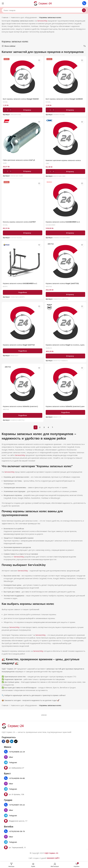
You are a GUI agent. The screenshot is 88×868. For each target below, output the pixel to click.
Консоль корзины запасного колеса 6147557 (20, 222)
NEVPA (5, 286)
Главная (5, 17)
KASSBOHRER (51, 225)
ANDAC (44, 715)
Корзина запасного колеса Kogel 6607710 (20, 345)
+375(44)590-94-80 (17, 778)
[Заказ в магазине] (85, 46)
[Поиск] (44, 10)
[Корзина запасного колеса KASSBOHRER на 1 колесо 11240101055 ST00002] (65, 200)
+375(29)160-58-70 (17, 831)
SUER (5, 163)
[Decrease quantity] (4, 110)
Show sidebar (10, 46)
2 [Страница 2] (40, 427)
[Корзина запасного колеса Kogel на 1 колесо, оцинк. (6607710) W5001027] (65, 323)
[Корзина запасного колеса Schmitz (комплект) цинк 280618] (65, 384)
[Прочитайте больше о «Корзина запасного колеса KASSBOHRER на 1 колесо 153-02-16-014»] (23, 292)
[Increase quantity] (11, 110)
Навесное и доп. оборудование (24, 17)
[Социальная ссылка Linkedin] (12, 741)
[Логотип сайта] (44, 3)
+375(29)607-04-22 (17, 805)
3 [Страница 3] (44, 427)
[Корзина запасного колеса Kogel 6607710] (23, 323)
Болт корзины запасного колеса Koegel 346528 (22, 99)
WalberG (49, 348)
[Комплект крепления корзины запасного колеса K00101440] (65, 138)
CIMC (48, 163)
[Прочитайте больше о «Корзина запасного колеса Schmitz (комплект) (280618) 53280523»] (23, 415)
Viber (11, 757)
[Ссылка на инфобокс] (84, 3)
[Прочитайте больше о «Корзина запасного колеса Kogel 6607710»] (23, 351)
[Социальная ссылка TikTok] (16, 741)
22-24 (22, 752)
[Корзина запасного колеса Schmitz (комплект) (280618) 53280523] (23, 384)
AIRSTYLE (49, 286)
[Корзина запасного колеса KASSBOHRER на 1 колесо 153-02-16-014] (23, 261)
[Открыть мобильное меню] (3, 3)
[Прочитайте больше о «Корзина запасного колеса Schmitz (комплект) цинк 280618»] (65, 412)
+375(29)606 (14, 752)
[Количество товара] (7, 110)
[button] (23, 110)
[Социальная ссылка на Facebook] (3, 741)
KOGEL (5, 102)
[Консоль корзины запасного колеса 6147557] (23, 200)
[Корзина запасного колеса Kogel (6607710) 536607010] (65, 261)
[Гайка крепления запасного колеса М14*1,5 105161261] (23, 138)
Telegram (13, 762)
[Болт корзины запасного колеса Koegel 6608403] (65, 77)
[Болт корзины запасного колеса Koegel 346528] (23, 77)
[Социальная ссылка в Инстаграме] (8, 741)
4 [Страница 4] (48, 427)
